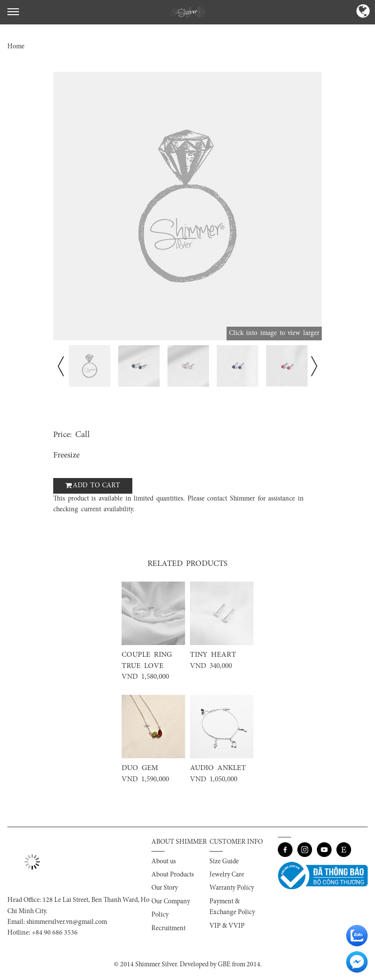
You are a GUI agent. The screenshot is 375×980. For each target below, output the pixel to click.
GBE (224, 965)
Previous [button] (61, 366)
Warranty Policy (232, 888)
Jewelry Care (227, 875)
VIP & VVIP (227, 926)
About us (164, 862)
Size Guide (224, 862)
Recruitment (168, 929)
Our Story (165, 888)
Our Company (171, 902)
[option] (187, 206)
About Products (173, 875)
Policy (160, 915)
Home (16, 47)
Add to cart (96, 486)
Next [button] (314, 366)
